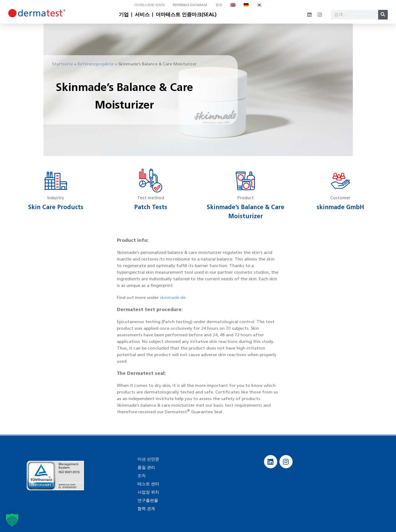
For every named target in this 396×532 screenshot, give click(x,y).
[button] (12, 520)
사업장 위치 (148, 492)
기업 (124, 15)
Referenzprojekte (96, 64)
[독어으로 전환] (246, 5)
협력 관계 (146, 509)
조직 (141, 476)
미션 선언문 (148, 459)
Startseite (62, 64)
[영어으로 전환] (233, 5)
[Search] (383, 15)
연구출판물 (147, 500)
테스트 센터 (148, 484)
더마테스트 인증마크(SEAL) (186, 15)
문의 (219, 5)
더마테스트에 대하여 (149, 5)
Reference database (190, 5)
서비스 (142, 15)
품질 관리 (146, 467)
